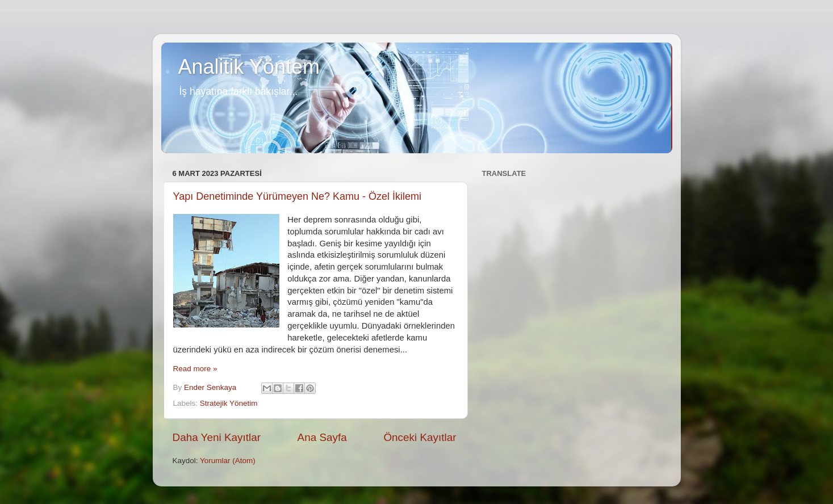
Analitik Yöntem (249, 67)
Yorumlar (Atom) (228, 461)
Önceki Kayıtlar (420, 437)
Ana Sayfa (322, 437)
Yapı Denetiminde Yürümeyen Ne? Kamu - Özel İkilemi (298, 196)
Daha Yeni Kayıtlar (217, 437)
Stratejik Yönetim (229, 403)
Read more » (195, 369)
